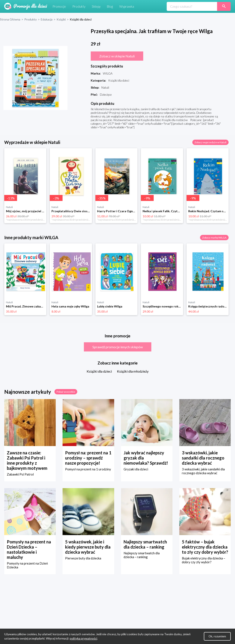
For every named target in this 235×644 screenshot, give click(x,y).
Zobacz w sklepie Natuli (117, 56)
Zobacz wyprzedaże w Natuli (210, 142)
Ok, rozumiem (217, 636)
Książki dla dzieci (99, 371)
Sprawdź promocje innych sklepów (118, 347)
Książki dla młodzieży (133, 371)
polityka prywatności (83, 638)
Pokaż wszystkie (66, 392)
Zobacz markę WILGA (214, 238)
